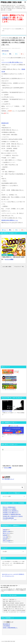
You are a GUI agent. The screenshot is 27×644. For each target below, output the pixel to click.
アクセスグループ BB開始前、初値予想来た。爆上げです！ (20, 267)
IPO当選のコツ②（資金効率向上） (11, 511)
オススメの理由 (9, 259)
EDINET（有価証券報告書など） (10, 628)
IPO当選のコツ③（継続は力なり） (11, 513)
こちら (5, 17)
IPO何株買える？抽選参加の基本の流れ (12, 514)
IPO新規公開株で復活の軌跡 (11, 2)
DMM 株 (5, 530)
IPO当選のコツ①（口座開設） (10, 509)
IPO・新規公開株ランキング (8, 479)
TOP (10, 586)
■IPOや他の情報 (5, 51)
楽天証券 (5, 539)
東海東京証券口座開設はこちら (10, 220)
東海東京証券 (5, 123)
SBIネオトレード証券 (7, 411)
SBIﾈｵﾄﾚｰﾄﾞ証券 (7, 532)
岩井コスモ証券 (6, 541)
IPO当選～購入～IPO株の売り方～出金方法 (13, 516)
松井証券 (5, 535)
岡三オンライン (6, 533)
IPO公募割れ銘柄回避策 (8, 518)
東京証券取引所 (6, 624)
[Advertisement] (13, 317)
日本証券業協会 (6, 626)
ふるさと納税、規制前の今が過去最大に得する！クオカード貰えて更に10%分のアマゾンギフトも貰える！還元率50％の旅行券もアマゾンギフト (8, 267)
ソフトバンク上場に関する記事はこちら (12, 62)
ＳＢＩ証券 (5, 537)
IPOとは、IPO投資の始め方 (9, 507)
